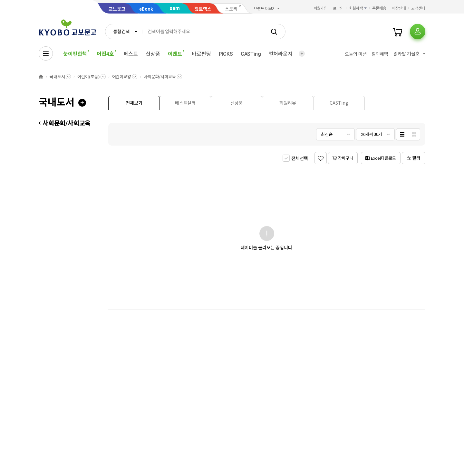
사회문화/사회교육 (160, 77)
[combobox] (124, 32)
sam (175, 8)
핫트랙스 (203, 9)
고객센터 (418, 8)
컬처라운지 (281, 54)
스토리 (231, 9)
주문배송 (379, 8)
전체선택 (300, 158)
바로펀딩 (201, 54)
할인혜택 (380, 54)
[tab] (134, 103)
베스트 (131, 54)
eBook (146, 9)
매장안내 (399, 8)
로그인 (338, 8)
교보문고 (117, 9)
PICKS (226, 54)
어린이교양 (122, 77)
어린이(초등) (88, 77)
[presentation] (134, 103)
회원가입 (321, 8)
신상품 (153, 54)
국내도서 (57, 77)
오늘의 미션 (356, 54)
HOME (41, 77)
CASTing (251, 54)
